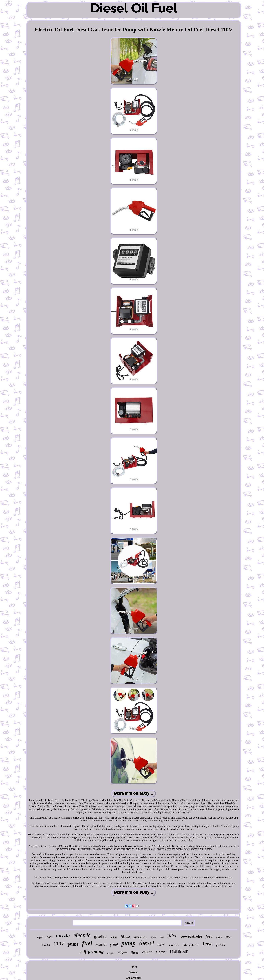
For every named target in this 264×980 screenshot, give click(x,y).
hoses (219, 937)
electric (82, 935)
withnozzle (140, 937)
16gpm (125, 937)
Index (134, 967)
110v (59, 944)
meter (147, 952)
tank (162, 937)
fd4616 (46, 945)
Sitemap (134, 972)
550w (228, 937)
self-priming (92, 951)
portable (221, 945)
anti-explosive (190, 945)
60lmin (153, 938)
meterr (161, 952)
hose (208, 944)
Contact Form (134, 978)
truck (49, 937)
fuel (87, 943)
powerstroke (191, 936)
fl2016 (135, 953)
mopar (39, 938)
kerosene (174, 945)
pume (73, 944)
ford (209, 936)
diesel (147, 943)
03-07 (162, 945)
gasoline (100, 936)
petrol (114, 945)
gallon (113, 937)
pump (128, 943)
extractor (111, 953)
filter (172, 936)
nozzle (63, 935)
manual (101, 945)
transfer (179, 951)
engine (123, 952)
